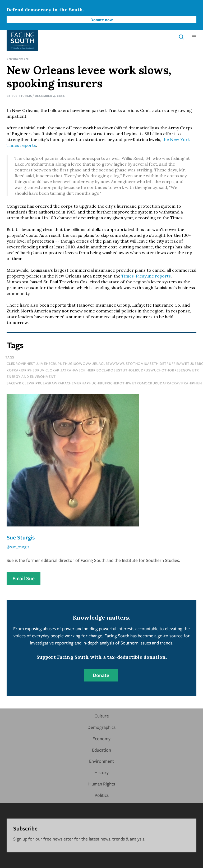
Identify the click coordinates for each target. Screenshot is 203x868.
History (101, 772)
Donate (101, 675)
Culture (102, 716)
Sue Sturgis (22, 96)
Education (101, 750)
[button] (194, 37)
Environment (18, 59)
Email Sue (24, 578)
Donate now (102, 20)
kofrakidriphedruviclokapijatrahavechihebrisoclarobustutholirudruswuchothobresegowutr (103, 370)
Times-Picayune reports (146, 276)
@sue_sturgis (18, 547)
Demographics (101, 727)
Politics (102, 795)
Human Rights (102, 784)
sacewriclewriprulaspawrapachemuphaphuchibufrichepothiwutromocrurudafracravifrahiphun (104, 383)
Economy (101, 739)
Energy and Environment (31, 376)
